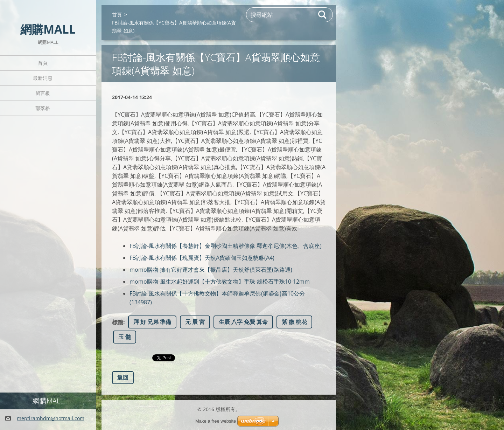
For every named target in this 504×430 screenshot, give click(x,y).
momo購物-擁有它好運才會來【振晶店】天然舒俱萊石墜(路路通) (211, 270)
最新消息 (43, 78)
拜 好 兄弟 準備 (152, 322)
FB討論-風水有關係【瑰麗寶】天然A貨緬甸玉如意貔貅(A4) (202, 258)
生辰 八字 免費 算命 (243, 322)
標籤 (118, 322)
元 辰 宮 (195, 322)
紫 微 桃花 (294, 322)
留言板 (43, 93)
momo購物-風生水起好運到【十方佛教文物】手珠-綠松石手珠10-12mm (220, 282)
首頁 (43, 63)
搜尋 (323, 15)
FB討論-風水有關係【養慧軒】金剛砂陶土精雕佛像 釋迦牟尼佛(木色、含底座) (226, 246)
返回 (123, 377)
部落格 (43, 108)
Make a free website (216, 421)
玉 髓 (125, 337)
